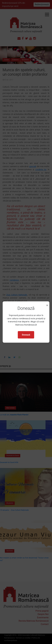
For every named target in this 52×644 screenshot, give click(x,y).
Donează (26, 335)
